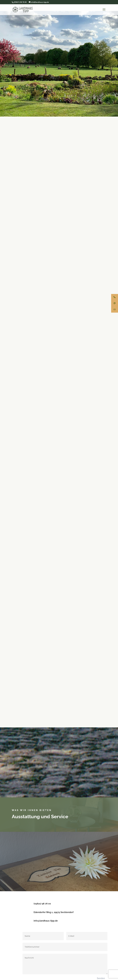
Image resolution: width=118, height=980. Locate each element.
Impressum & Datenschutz (57, 964)
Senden (101, 947)
